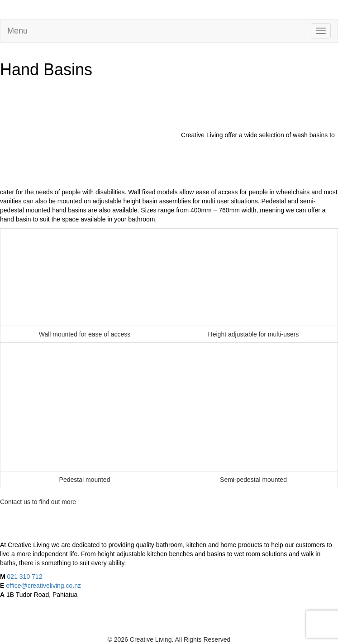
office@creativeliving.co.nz (43, 586)
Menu (17, 31)
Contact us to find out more (38, 502)
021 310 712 (25, 577)
